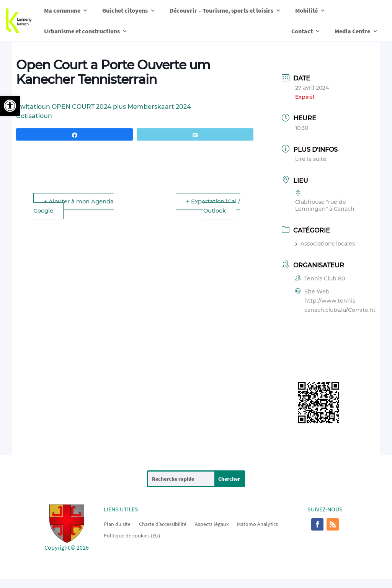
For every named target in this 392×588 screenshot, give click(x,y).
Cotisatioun (34, 116)
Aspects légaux (212, 524)
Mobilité (306, 10)
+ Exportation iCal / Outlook (213, 206)
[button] (10, 106)
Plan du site (117, 524)
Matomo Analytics (257, 524)
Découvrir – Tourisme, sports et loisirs (221, 10)
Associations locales (325, 244)
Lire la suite (311, 159)
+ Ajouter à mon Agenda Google (74, 206)
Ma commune (62, 10)
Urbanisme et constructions (82, 31)
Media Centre (352, 31)
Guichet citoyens (125, 10)
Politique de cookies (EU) (132, 535)
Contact (302, 31)
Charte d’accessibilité (163, 524)
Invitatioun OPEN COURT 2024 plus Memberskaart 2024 (104, 107)
